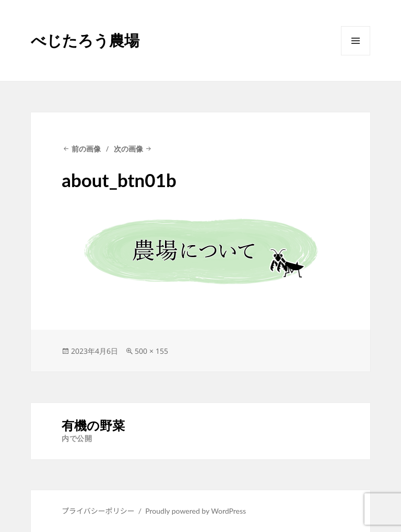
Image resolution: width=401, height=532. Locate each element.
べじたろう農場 (85, 40)
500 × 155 (151, 351)
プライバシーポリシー (98, 511)
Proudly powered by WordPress (196, 511)
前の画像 (86, 149)
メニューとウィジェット (356, 55)
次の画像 (128, 149)
